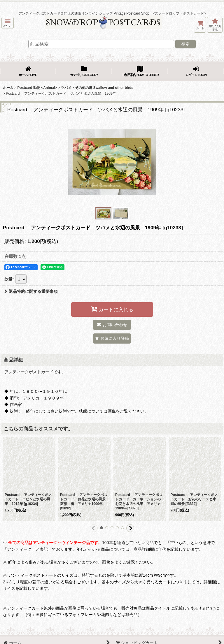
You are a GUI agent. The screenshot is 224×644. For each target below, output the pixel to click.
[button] (8, 23)
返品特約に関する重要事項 (31, 291)
